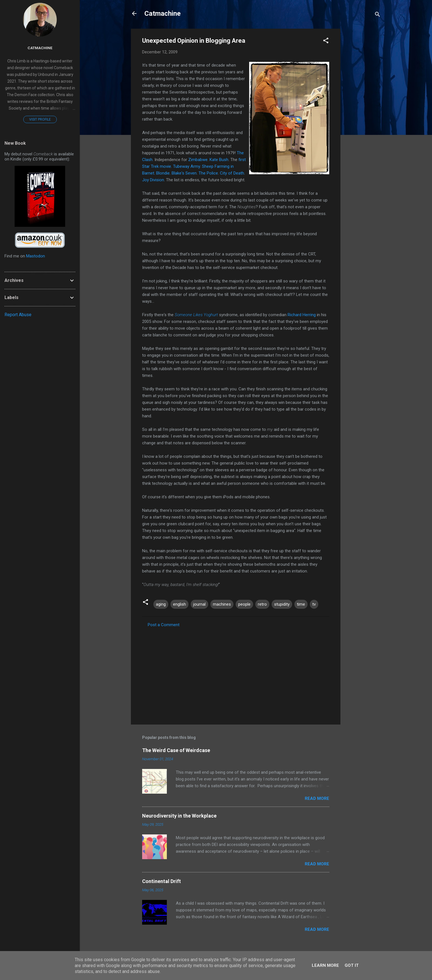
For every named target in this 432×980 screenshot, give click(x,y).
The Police (208, 173)
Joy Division (153, 180)
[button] (326, 41)
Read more (317, 798)
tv (314, 604)
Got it (352, 965)
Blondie (163, 173)
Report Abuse (18, 315)
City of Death (232, 173)
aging (161, 604)
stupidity (282, 604)
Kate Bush (219, 160)
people (244, 604)
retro (262, 604)
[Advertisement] (363, 113)
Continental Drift (162, 881)
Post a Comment (164, 625)
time (301, 604)
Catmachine (162, 13)
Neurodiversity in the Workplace (179, 816)
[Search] (378, 15)
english (179, 604)
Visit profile (40, 119)
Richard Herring (302, 315)
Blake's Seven (184, 173)
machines (222, 604)
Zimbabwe (198, 160)
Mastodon (36, 256)
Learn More (325, 965)
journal (199, 604)
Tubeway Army (187, 166)
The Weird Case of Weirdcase (176, 750)
